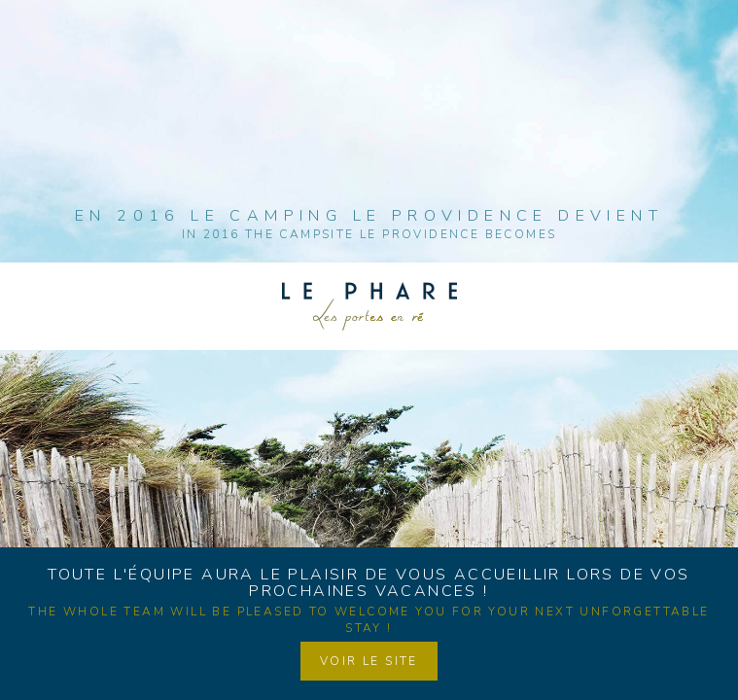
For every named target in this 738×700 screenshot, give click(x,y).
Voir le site (369, 661)
